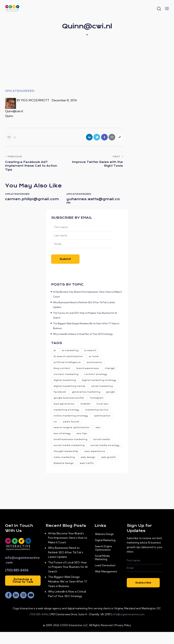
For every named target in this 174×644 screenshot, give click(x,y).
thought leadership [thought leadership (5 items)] (102, 457)
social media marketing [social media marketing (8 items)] (69, 450)
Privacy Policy (123, 637)
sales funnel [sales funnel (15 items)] (72, 426)
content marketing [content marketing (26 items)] (66, 377)
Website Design (104, 546)
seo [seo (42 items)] (99, 432)
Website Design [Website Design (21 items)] (106, 469)
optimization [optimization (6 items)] (103, 420)
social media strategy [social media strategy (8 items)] (68, 457)
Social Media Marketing (102, 569)
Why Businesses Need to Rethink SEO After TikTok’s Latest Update (67, 564)
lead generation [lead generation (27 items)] (64, 408)
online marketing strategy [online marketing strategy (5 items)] (71, 420)
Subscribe (143, 595)
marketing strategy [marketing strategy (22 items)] (67, 414)
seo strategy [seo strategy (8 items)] (62, 438)
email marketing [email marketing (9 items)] (103, 389)
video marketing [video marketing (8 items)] (92, 463)
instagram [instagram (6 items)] (98, 402)
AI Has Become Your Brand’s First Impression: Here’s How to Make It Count (68, 550)
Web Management (106, 583)
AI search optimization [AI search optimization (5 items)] (69, 359)
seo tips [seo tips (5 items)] (83, 438)
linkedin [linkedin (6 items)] (86, 408)
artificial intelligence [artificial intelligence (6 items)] (67, 365)
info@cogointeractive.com (128, 626)
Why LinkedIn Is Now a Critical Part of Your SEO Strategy (83, 336)
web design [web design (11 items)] (61, 469)
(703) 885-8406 (17, 582)
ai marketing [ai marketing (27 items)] (71, 353)
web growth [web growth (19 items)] (82, 469)
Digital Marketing (105, 552)
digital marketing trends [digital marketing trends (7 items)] (70, 389)
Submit (65, 261)
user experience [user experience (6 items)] (64, 463)
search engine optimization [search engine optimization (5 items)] (72, 432)
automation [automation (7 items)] (95, 365)
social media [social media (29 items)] (102, 444)
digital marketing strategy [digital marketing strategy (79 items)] (100, 383)
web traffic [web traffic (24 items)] (61, 475)
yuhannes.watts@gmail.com (94, 202)
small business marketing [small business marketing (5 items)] (71, 444)
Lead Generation (105, 577)
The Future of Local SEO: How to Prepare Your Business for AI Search (69, 579)
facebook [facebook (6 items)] (60, 395)
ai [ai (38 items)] (55, 353)
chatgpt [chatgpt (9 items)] (111, 371)
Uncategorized (20, 91)
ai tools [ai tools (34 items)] (95, 359)
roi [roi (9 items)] (56, 426)
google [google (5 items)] (112, 395)
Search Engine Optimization (103, 560)
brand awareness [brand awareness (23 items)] (89, 371)
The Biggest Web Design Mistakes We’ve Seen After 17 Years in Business (68, 593)
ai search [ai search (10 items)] (92, 353)
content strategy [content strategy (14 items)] (97, 377)
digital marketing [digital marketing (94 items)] (65, 383)
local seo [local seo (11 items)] (104, 408)
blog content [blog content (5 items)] (62, 371)
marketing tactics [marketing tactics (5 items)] (98, 414)
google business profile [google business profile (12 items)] (69, 402)
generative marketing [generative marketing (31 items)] (87, 395)
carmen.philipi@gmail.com (33, 202)
